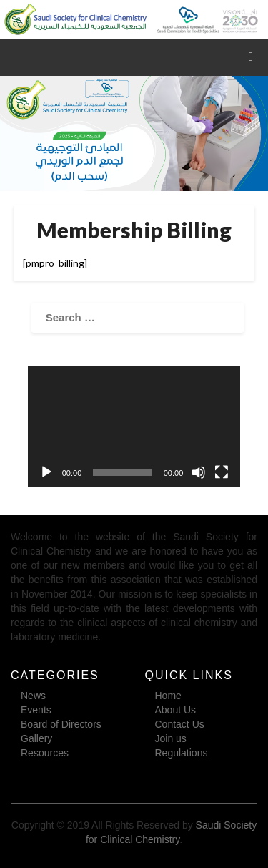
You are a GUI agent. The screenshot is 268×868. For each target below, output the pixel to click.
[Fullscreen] (222, 472)
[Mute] (199, 472)
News (33, 696)
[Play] (46, 472)
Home (168, 696)
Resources (45, 753)
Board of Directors (61, 724)
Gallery (36, 738)
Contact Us (180, 724)
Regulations (182, 753)
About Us (176, 710)
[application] (134, 426)
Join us (171, 738)
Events (36, 710)
